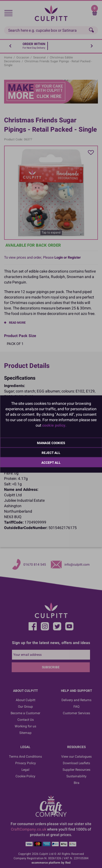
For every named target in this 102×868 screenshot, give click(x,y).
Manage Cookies (51, 443)
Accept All (51, 463)
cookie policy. (54, 425)
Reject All (51, 453)
